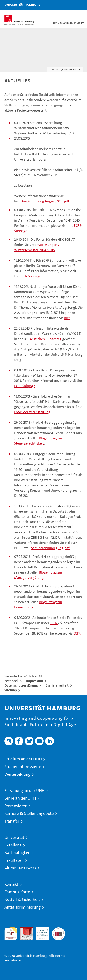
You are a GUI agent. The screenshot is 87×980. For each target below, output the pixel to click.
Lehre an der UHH (20, 798)
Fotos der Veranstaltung (32, 412)
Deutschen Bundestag (45, 339)
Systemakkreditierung (59, 930)
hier (67, 318)
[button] (70, 5)
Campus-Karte (17, 892)
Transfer (12, 821)
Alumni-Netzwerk (20, 868)
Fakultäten (14, 860)
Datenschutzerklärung (21, 685)
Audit (24, 930)
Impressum (35, 681)
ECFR (54, 623)
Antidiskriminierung (23, 907)
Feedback (11, 681)
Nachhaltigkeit (18, 853)
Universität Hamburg (23, 5)
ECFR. (77, 633)
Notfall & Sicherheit (22, 900)
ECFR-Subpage (30, 276)
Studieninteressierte (23, 767)
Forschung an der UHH (24, 791)
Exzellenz (13, 845)
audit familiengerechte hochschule (11, 934)
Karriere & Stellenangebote (29, 813)
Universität (14, 837)
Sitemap (11, 690)
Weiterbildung (17, 774)
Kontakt (11, 884)
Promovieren (16, 806)
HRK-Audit (40, 932)
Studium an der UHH (23, 759)
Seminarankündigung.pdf (50, 548)
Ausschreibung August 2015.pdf (45, 201)
